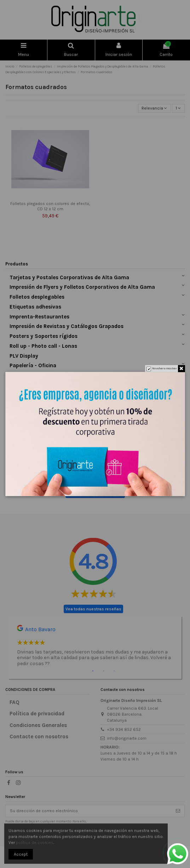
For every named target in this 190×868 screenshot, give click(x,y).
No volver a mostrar (164, 368)
